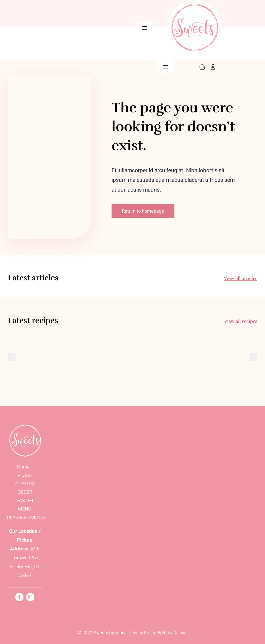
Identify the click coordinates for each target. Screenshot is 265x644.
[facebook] (19, 597)
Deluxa (180, 633)
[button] (12, 357)
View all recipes (241, 321)
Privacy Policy (142, 633)
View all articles (241, 278)
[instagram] (30, 597)
